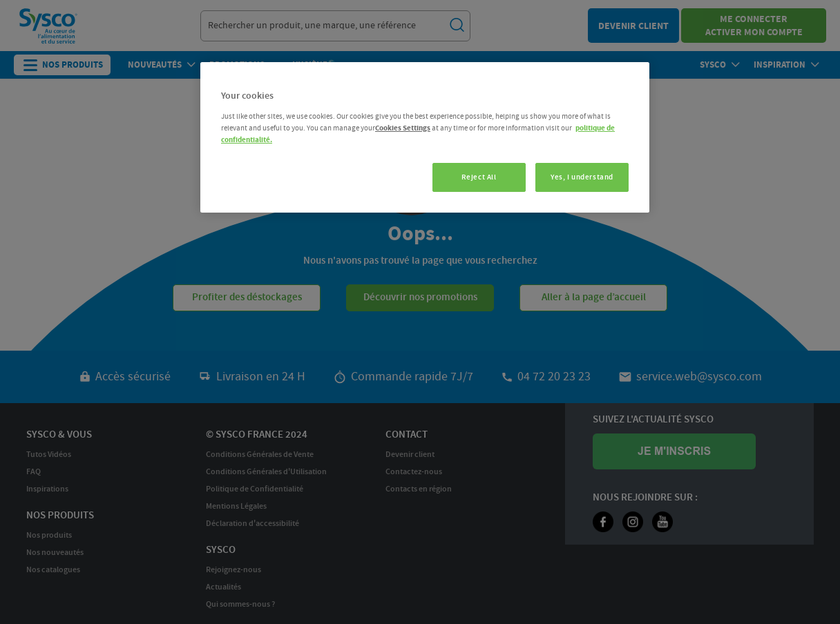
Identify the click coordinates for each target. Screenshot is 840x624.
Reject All (479, 177)
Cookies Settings (403, 128)
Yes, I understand (582, 177)
